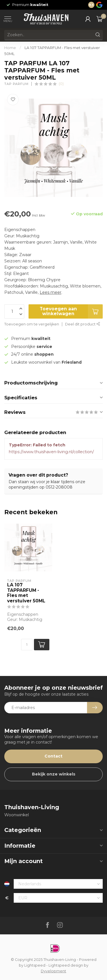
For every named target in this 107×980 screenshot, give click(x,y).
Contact (53, 756)
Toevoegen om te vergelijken (32, 324)
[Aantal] (27, 645)
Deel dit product (83, 324)
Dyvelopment (53, 971)
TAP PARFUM (16, 84)
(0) (61, 84)
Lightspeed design (66, 965)
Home (10, 48)
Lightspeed (35, 965)
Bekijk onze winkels (54, 774)
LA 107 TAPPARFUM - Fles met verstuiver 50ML (26, 593)
